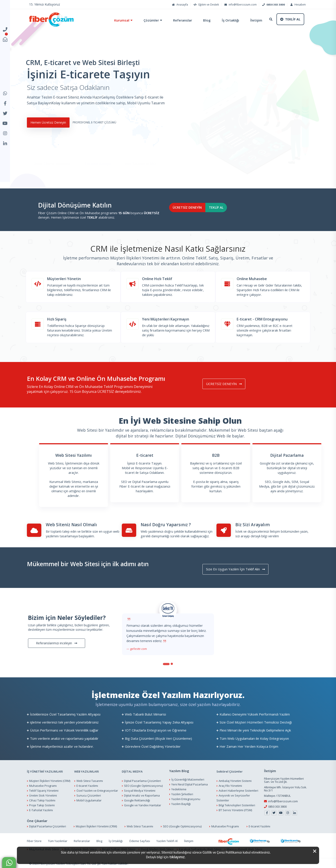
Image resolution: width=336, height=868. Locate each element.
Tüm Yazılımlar (58, 840)
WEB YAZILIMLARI (87, 771)
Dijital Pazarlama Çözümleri (142, 780)
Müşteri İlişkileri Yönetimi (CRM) (50, 780)
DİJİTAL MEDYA (132, 771)
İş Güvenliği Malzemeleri (188, 779)
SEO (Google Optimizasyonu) (143, 785)
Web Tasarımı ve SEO (140, 156)
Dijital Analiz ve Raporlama (142, 795)
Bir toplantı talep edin (61, 530)
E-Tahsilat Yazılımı (41, 809)
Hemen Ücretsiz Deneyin (53, 128)
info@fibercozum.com (240, 5)
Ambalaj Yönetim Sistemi (235, 780)
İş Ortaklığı (225, 20)
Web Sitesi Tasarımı (90, 780)
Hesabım (298, 5)
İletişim (251, 20)
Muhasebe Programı (43, 785)
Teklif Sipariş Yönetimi (44, 790)
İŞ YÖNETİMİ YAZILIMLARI (45, 771)
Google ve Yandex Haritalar (143, 804)
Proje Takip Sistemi (42, 804)
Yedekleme (179, 789)
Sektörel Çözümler (230, 771)
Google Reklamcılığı (137, 799)
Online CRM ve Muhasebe (52, 156)
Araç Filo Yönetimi (230, 785)
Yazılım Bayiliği (181, 803)
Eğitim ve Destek (206, 5)
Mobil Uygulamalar (89, 799)
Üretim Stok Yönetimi (43, 795)
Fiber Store (34, 840)
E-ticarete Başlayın (98, 156)
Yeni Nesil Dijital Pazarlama (190, 784)
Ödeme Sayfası (140, 840)
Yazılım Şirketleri (182, 793)
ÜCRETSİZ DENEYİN (196, 213)
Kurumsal (117, 20)
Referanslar (177, 20)
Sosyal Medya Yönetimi (140, 790)
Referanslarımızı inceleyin (57, 642)
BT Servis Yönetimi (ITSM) (235, 809)
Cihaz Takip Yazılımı (42, 799)
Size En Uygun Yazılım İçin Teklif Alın (241, 568)
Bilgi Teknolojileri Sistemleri (237, 804)
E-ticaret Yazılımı (87, 785)
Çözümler (146, 20)
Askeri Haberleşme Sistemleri (238, 790)
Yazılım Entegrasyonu (186, 798)
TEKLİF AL (241, 213)
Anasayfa (179, 5)
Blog (202, 20)
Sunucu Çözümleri (89, 795)
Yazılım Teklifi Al (167, 840)
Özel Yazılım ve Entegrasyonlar (97, 790)
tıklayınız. (177, 857)
